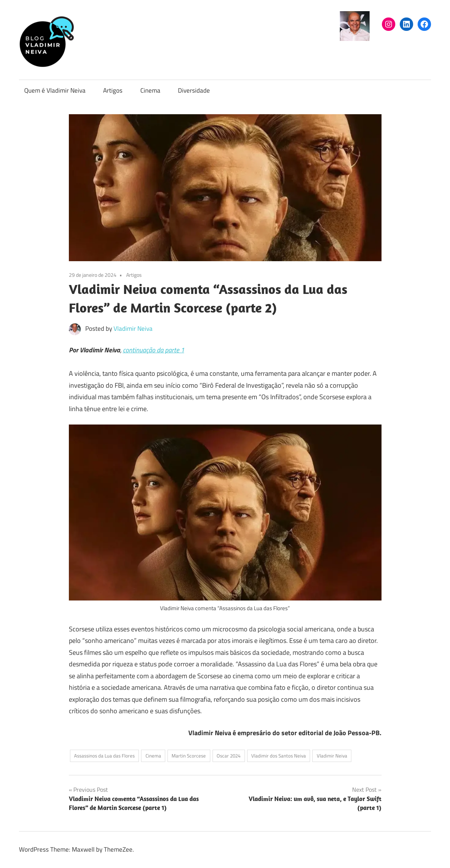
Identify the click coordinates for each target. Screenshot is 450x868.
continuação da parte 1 (154, 350)
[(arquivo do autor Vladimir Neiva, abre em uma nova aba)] (355, 39)
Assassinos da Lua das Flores (104, 756)
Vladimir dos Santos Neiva (279, 756)
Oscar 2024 (229, 756)
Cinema (150, 90)
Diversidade (194, 90)
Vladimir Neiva (133, 329)
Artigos (113, 90)
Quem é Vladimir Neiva (55, 90)
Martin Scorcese (189, 756)
